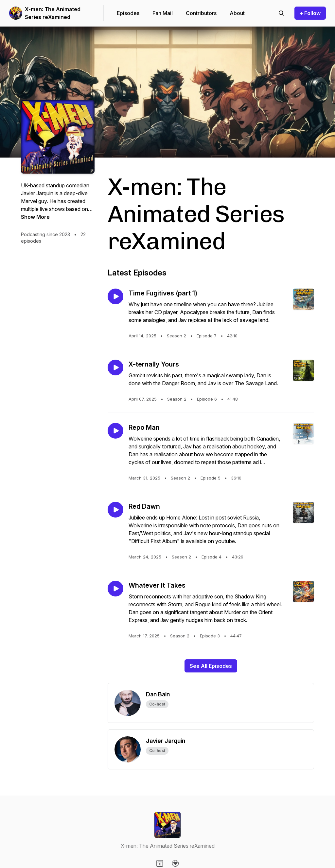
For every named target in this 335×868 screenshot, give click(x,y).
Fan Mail (163, 13)
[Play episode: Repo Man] (115, 431)
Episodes (128, 13)
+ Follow (310, 13)
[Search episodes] (281, 13)
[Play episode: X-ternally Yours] (115, 368)
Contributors (201, 13)
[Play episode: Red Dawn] (115, 510)
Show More (35, 217)
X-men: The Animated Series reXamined (53, 13)
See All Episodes (211, 666)
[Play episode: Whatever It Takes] (115, 589)
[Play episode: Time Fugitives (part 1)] (115, 296)
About (237, 13)
